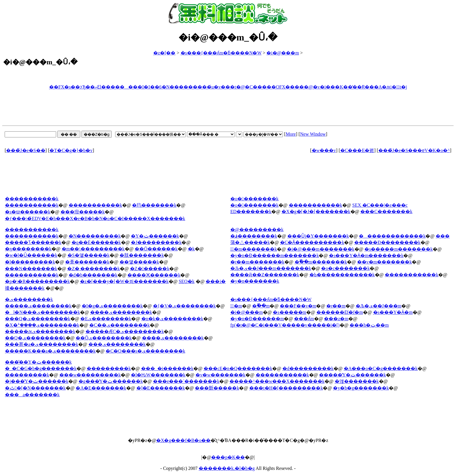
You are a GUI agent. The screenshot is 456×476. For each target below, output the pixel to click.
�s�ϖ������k (28, 212)
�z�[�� (164, 53)
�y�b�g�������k (361, 388)
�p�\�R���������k (37, 281)
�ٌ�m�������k (254, 249)
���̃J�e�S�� (26, 150)
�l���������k (30, 262)
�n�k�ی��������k (172, 319)
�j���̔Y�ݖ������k (37, 381)
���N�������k (31, 269)
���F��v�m (298, 306)
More (291, 134)
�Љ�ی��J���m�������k (271, 268)
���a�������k (32, 395)
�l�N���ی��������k (42, 312)
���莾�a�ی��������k (42, 344)
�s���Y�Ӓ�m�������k (366, 255)
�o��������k (254, 205)
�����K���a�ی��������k (50, 351)
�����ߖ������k (33, 242)
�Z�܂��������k (93, 269)
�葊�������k (87, 262)
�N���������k (95, 236)
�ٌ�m (236, 306)
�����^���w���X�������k (277, 381)
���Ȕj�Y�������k (318, 236)
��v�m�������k (384, 262)
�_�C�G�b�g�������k (41, 368)
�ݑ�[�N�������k (35, 388)
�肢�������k (142, 255)
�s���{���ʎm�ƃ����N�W (221, 53)
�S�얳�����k (89, 255)
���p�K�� (228, 457)
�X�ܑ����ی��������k (42, 325)
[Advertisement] (228, 108)
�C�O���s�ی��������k (145, 351)
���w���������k (90, 375)
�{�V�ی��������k (184, 306)
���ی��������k (117, 344)
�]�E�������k (161, 388)
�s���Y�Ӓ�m (393, 312)
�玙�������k (154, 205)
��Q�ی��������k (35, 338)
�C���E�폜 (357, 150)
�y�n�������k (255, 281)
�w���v (324, 150)
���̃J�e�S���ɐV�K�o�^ (414, 150)
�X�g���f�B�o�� (184, 440)
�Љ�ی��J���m (379, 306)
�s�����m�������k (399, 249)
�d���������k (308, 368)
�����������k (32, 205)
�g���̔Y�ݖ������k (111, 381)
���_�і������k (167, 368)
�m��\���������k (93, 249)
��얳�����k (139, 262)
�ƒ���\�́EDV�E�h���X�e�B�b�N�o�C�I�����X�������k (95, 218)
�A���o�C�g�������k (381, 368)
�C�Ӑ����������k (312, 242)
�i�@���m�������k (321, 249)
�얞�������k (357, 381)
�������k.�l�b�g (227, 468)
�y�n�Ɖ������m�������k (275, 255)
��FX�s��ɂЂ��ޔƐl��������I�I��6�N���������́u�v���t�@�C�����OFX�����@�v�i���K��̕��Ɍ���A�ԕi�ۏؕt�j (228, 87)
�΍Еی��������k (106, 319)
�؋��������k (254, 236)
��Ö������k (156, 249)
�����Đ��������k (387, 242)
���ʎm (304, 319)
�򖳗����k (191, 249)
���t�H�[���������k (286, 388)
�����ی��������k (38, 306)
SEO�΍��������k (186, 281)
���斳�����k (217, 388)
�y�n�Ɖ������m (257, 319)
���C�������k (386, 212)
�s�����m (290, 312)
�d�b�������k (93, 275)
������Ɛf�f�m (340, 312)
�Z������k (150, 269)
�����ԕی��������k (40, 331)
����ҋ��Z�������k (265, 275)
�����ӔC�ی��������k (125, 331)
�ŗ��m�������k (257, 262)
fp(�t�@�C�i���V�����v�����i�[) (285, 325)
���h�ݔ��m (369, 325)
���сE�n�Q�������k (238, 368)
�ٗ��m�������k (321, 262)
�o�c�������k (345, 268)
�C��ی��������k (120, 325)
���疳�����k (83, 212)
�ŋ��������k (28, 249)
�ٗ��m (261, 306)
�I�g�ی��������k (112, 306)
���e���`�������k (186, 381)
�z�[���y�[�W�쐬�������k (124, 281)
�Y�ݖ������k (155, 236)
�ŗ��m (336, 306)
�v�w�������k (220, 375)
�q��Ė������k (96, 242)
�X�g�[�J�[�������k (316, 212)
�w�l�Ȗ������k (31, 255)
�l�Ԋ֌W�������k (158, 375)
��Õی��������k (104, 338)
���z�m (336, 319)
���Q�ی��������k (38, 319)
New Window (313, 134)
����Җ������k (154, 275)
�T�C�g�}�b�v (71, 150)
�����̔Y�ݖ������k (352, 375)
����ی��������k (121, 312)
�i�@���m (283, 53)
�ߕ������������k (342, 275)
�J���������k (156, 242)
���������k (109, 368)
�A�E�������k (101, 388)
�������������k (392, 236)
